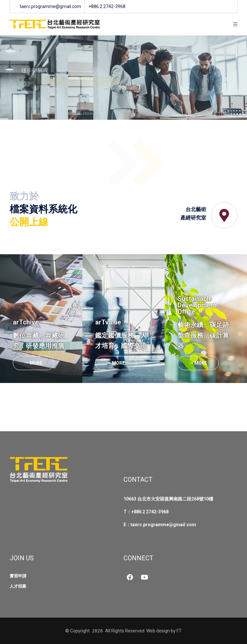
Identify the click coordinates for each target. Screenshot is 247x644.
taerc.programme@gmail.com (163, 525)
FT (179, 631)
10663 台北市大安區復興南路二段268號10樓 (168, 499)
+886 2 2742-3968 (150, 512)
